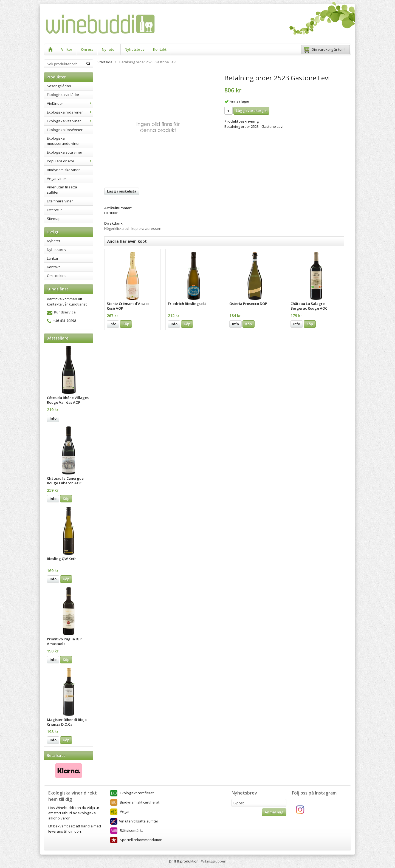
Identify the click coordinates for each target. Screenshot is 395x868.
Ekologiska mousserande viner (63, 141)
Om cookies (57, 276)
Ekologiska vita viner (70, 121)
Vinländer (70, 103)
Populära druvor (70, 161)
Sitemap (54, 219)
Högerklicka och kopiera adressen (133, 228)
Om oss (87, 49)
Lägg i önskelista (122, 191)
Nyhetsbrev (135, 49)
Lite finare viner (60, 201)
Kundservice (65, 312)
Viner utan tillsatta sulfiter (62, 190)
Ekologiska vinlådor (63, 95)
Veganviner (57, 179)
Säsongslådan (59, 86)
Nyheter (109, 49)
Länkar (53, 258)
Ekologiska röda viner (70, 112)
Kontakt (160, 49)
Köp (66, 499)
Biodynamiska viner (63, 170)
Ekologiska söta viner (65, 152)
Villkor (67, 49)
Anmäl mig (274, 812)
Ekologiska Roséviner (65, 130)
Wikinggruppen (214, 861)
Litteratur (54, 210)
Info (53, 418)
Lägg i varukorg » (251, 111)
